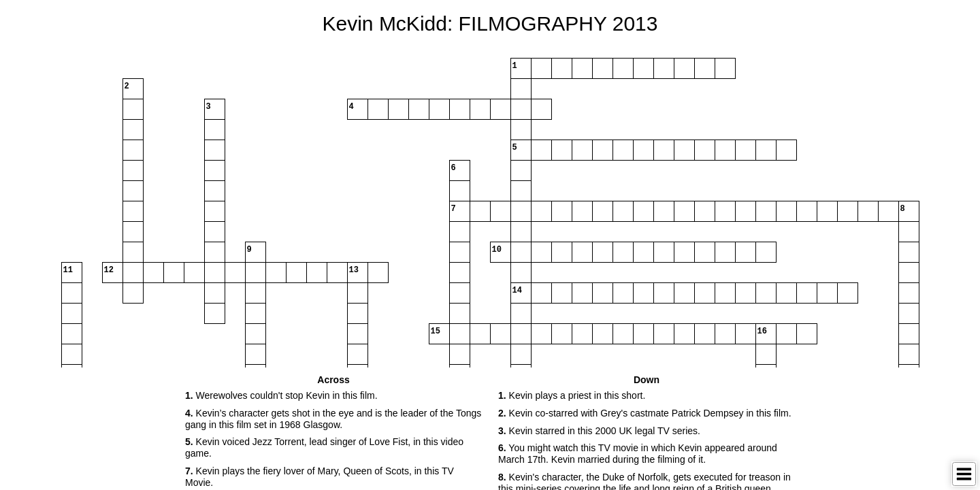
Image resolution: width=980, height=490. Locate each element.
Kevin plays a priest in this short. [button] (572, 395)
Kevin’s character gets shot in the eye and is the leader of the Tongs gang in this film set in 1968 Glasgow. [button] (333, 419)
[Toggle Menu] (964, 474)
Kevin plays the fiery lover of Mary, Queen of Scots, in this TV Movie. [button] (320, 477)
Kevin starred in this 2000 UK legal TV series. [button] (599, 431)
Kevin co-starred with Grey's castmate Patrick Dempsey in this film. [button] (645, 413)
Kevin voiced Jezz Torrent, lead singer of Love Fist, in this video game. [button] (324, 447)
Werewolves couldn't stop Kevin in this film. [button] (281, 395)
